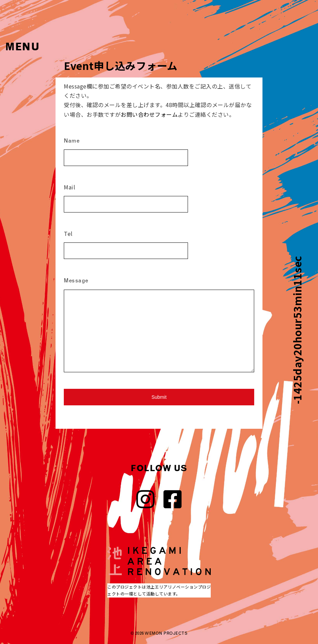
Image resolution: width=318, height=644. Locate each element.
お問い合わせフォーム (149, 114)
